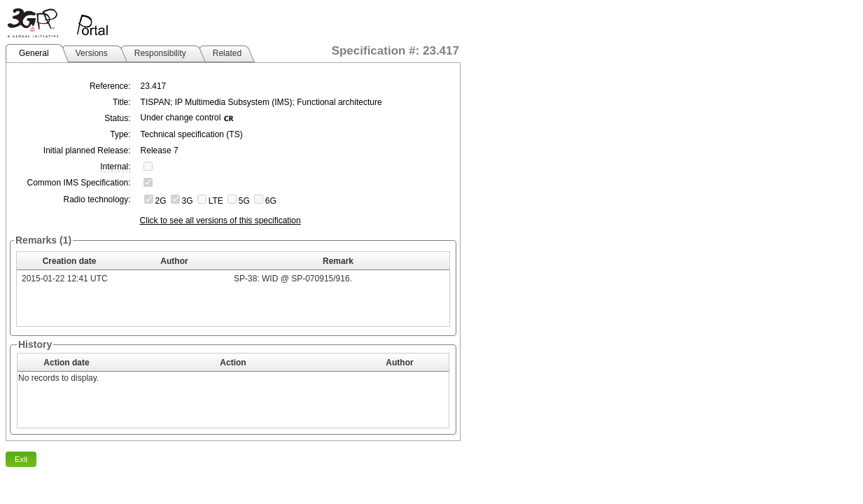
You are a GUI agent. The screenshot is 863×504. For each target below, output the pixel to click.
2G (161, 201)
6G (271, 201)
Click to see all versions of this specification (220, 220)
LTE (216, 201)
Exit (21, 459)
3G (188, 201)
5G (244, 201)
